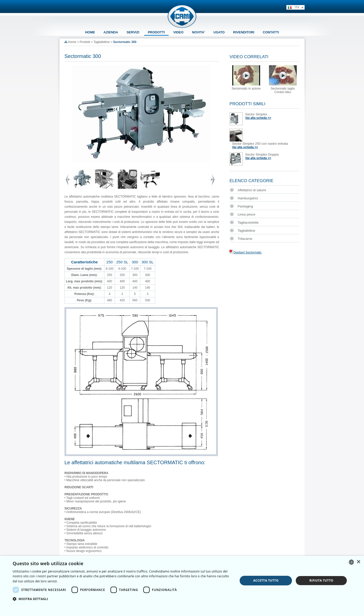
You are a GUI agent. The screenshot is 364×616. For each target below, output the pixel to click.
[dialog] (182, 586)
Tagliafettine (102, 42)
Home (72, 42)
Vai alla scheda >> (258, 118)
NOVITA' (199, 32)
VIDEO (178, 32)
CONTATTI (271, 32)
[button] (122, 599)
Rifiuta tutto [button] (321, 580)
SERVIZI (133, 32)
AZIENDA (111, 32)
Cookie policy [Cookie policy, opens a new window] (23, 607)
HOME (90, 32)
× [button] (358, 562)
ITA (295, 8)
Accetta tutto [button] (266, 580)
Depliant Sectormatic (246, 252)
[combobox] (351, 562)
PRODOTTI (156, 32)
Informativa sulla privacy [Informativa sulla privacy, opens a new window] (77, 581)
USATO (219, 32)
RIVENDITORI (244, 32)
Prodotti (85, 42)
